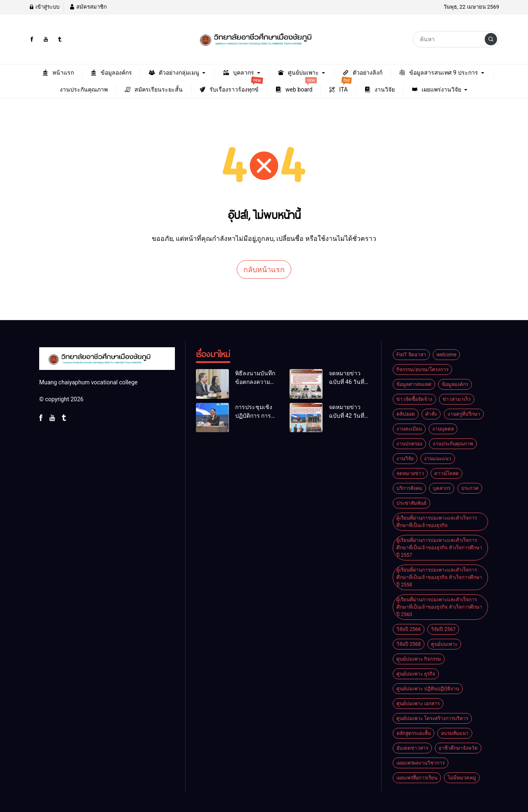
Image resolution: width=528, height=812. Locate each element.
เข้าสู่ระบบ (44, 7)
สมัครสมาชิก (88, 7)
